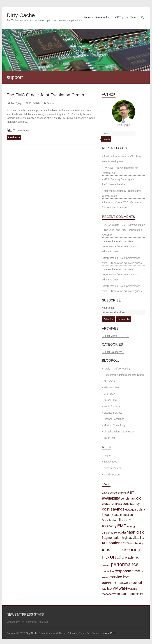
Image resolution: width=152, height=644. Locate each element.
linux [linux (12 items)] (106, 557)
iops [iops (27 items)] (106, 549)
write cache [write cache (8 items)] (121, 594)
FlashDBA (109, 381)
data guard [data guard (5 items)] (132, 510)
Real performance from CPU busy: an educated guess (120, 246)
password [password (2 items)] (106, 565)
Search (106, 139)
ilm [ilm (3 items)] (131, 544)
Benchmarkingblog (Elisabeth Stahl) (124, 375)
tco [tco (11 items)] (109, 588)
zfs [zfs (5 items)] (142, 594)
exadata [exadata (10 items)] (120, 532)
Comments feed (113, 468)
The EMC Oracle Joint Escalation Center (45, 95)
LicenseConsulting (114, 419)
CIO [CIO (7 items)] (139, 499)
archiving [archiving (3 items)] (122, 493)
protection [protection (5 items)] (108, 571)
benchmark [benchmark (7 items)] (128, 499)
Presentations (103, 17)
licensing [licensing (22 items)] (132, 550)
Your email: (108, 308)
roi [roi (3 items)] (142, 572)
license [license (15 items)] (117, 550)
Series (87, 17)
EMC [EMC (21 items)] (122, 526)
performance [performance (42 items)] (125, 564)
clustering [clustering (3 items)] (117, 504)
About (133, 17)
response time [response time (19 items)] (127, 571)
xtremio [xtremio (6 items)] (135, 594)
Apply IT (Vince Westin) (117, 369)
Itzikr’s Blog (110, 400)
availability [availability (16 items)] (111, 498)
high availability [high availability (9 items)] (133, 538)
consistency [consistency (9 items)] (131, 504)
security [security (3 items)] (106, 577)
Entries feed (110, 462)
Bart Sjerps (17, 103)
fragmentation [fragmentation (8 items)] (111, 538)
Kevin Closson (112, 406)
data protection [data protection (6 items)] (123, 515)
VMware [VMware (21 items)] (120, 588)
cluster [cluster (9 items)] (107, 504)
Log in (107, 455)
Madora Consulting (114, 425)
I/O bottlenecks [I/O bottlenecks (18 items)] (115, 543)
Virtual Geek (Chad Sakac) (119, 432)
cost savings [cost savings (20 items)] (113, 509)
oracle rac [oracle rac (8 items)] (132, 557)
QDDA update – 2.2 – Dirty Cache (123, 225)
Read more (14, 137)
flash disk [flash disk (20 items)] (135, 532)
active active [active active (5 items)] (109, 493)
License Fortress (113, 413)
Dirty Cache (21, 15)
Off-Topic (120, 17)
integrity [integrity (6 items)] (138, 543)
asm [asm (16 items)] (131, 492)
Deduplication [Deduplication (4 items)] (109, 520)
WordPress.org (112, 475)
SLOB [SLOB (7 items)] (124, 583)
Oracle (50, 103)
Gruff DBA (109, 394)
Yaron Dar (109, 438)
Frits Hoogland (112, 387)
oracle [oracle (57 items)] (117, 557)
